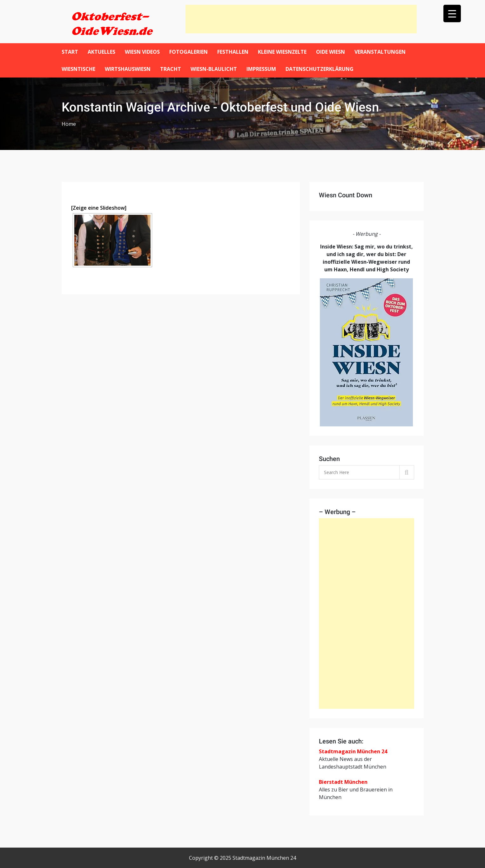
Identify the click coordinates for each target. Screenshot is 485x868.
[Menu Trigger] (452, 14)
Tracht (171, 69)
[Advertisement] (301, 19)
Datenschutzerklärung (320, 69)
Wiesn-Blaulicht (214, 69)
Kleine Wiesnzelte (282, 52)
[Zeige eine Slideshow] (99, 208)
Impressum (261, 69)
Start (70, 52)
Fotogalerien (189, 52)
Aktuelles (101, 52)
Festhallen (233, 52)
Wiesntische (78, 69)
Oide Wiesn (330, 52)
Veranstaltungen (380, 52)
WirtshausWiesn (128, 69)
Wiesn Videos (142, 52)
